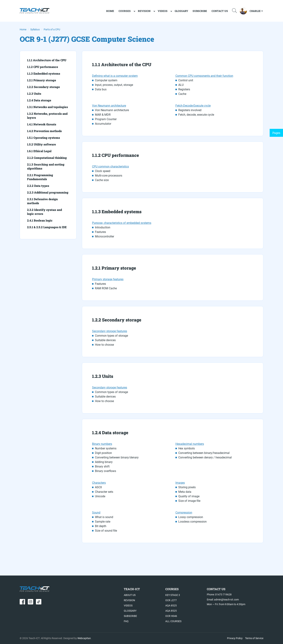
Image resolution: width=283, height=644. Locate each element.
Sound (96, 513)
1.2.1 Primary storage (42, 80)
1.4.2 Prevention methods (44, 131)
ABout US (130, 595)
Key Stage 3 (173, 595)
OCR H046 (171, 616)
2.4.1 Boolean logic (40, 220)
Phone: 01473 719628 (219, 594)
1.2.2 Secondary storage (43, 87)
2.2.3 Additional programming (48, 192)
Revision (144, 11)
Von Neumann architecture (109, 106)
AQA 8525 (171, 606)
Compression (184, 513)
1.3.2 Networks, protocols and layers (47, 116)
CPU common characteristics (110, 167)
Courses (125, 11)
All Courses (173, 621)
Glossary (181, 11)
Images (180, 483)
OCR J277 (171, 600)
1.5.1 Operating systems (43, 138)
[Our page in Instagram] (31, 602)
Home (23, 29)
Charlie (255, 11)
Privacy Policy (235, 638)
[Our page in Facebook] (22, 602)
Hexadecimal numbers (190, 444)
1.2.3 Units (34, 94)
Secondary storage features (110, 331)
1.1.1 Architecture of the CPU (47, 60)
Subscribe (200, 11)
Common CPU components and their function (204, 76)
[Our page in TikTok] (39, 602)
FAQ (126, 621)
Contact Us (220, 11)
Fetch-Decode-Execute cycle (193, 106)
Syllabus (35, 29)
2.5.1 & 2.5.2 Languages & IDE (47, 227)
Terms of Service (254, 638)
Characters (99, 483)
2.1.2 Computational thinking (47, 158)
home (110, 11)
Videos (163, 11)
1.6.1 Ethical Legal (39, 151)
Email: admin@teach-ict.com (223, 600)
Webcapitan (84, 638)
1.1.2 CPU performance (43, 67)
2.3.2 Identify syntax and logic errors (44, 212)
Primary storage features (108, 279)
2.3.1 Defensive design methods (42, 201)
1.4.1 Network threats (42, 124)
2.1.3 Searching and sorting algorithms (46, 166)
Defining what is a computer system (115, 76)
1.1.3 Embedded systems (44, 73)
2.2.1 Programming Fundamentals (40, 177)
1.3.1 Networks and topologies (47, 107)
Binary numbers (102, 444)
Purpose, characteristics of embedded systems (122, 223)
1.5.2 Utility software (42, 144)
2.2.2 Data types (38, 186)
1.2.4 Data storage (39, 100)
